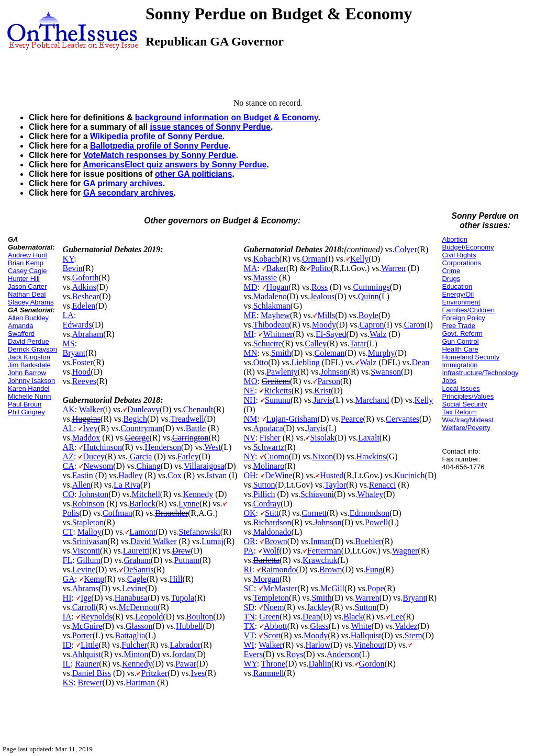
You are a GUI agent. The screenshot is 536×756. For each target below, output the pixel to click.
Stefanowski (200, 532)
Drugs (451, 279)
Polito (321, 268)
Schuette (268, 343)
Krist (322, 391)
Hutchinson (103, 447)
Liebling (306, 362)
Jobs (449, 381)
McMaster (281, 588)
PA (248, 551)
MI (249, 334)
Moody (324, 325)
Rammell (269, 673)
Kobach (266, 259)
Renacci (383, 485)
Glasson (139, 626)
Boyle (368, 315)
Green (269, 617)
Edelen (84, 306)
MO (250, 381)
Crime (451, 271)
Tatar (358, 343)
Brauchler (171, 513)
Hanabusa (131, 598)
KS (68, 682)
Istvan (216, 475)
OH (249, 475)
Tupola (182, 598)
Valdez (406, 626)
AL (68, 428)
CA (69, 466)
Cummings (372, 287)
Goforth (86, 278)
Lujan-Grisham (292, 419)
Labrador (186, 645)
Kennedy (198, 494)
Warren (393, 268)
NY (249, 456)
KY (69, 259)
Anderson (343, 654)
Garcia (140, 456)
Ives (198, 673)
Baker (276, 268)
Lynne (189, 504)
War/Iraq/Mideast (468, 420)
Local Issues (461, 388)
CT (68, 532)
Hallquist (366, 635)
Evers (253, 654)
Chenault (198, 409)
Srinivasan (90, 541)
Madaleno (270, 296)
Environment (461, 302)
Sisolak (322, 438)
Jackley (319, 607)
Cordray (267, 504)
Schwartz (269, 447)
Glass (319, 626)
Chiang (149, 466)
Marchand (372, 400)
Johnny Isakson (31, 381)
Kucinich (410, 475)
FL (68, 560)
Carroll (84, 607)
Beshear (86, 296)
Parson (329, 381)
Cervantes (403, 419)
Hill (176, 579)
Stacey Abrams (31, 302)
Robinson (88, 504)
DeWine (279, 475)
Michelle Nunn (29, 396)
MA (250, 268)
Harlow (318, 645)
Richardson (272, 522)
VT (249, 635)
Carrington (190, 438)
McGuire (87, 626)
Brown (276, 541)
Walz (378, 334)
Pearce (352, 419)
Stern (414, 635)
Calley (316, 343)
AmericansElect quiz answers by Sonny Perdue (175, 165)
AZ (68, 456)
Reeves (84, 381)
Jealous (322, 296)
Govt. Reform (462, 334)
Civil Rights (459, 255)
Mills (326, 315)
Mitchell (146, 494)
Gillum (89, 560)
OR (249, 541)
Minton (136, 654)
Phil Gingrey (26, 412)
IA (67, 617)
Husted (332, 475)
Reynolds (96, 617)
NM (250, 419)
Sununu (278, 400)
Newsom (98, 466)
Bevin (73, 268)
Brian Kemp (26, 263)
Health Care (460, 349)
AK (69, 409)
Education (457, 286)
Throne (273, 664)
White (361, 626)
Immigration (460, 365)
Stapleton (88, 522)
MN (250, 353)
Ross (320, 287)
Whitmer (278, 334)
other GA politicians (194, 174)
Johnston (93, 494)
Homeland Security (471, 357)
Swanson (386, 372)
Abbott (275, 626)
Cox (175, 475)
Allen (82, 485)
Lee (397, 617)
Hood (82, 372)
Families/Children (468, 310)
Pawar (186, 664)
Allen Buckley (28, 318)
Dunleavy (143, 409)
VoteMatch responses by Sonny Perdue (160, 155)
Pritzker (154, 673)
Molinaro (269, 466)
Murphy (382, 353)
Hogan (278, 287)
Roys (294, 654)
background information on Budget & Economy (227, 117)
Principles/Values (468, 396)
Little (90, 645)
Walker (91, 409)
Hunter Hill (24, 279)
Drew (182, 551)
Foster (83, 362)
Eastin (83, 475)
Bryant (74, 353)
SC (249, 588)
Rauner (87, 664)
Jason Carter (27, 286)
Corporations (461, 263)
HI (67, 598)
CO (69, 494)
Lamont (142, 532)
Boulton (200, 617)
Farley (188, 456)
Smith (281, 353)
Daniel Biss (92, 673)
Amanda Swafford (21, 330)
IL (67, 664)
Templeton (271, 598)
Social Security (464, 404)
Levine (84, 569)
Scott (272, 635)
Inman (321, 541)
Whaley (370, 494)
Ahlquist (87, 654)
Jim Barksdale (29, 365)
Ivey (90, 428)
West (213, 447)
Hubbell (189, 626)
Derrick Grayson (32, 349)
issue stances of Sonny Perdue (210, 127)
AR (69, 447)
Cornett (314, 513)
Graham (137, 560)
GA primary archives (123, 183)
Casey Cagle (27, 271)
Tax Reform (459, 412)
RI (248, 569)
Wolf (271, 551)
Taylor (336, 485)
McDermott (138, 607)
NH (249, 400)
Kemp (94, 579)
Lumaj (213, 541)
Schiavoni (317, 494)
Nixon (322, 456)
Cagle (137, 579)
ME (250, 315)
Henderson (163, 447)
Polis (71, 513)
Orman (314, 259)
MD (250, 287)
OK (249, 513)
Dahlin (320, 664)
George (137, 438)
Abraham (88, 334)
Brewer (90, 682)
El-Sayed (331, 334)
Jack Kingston (29, 357)
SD (249, 607)
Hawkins (371, 456)
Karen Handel (29, 388)
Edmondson (370, 513)
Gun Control (460, 341)
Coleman (330, 353)
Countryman (141, 428)
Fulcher (134, 645)
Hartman (141, 682)
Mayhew (275, 315)
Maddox (86, 438)
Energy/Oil (458, 294)
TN (249, 617)
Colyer (406, 249)
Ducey (94, 456)
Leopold (149, 617)
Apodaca (268, 428)
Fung (374, 569)
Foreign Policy (463, 318)
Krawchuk (320, 560)
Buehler (368, 541)
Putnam (187, 560)
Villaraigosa (204, 466)
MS (69, 343)
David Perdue (29, 341)
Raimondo (279, 569)
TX (249, 626)
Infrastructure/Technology (480, 373)
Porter (82, 635)
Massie (265, 278)
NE (249, 391)
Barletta (267, 560)
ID (67, 645)
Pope (376, 588)
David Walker (154, 541)
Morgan (266, 579)
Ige (86, 598)
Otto (261, 362)
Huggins (86, 419)
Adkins (84, 287)
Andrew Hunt (27, 255)
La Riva (127, 485)
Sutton (264, 485)
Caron (414, 325)
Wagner (405, 551)
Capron (371, 325)
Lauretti (136, 551)
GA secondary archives (129, 193)
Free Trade (459, 326)
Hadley (130, 475)
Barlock (143, 504)
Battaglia (130, 635)
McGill (332, 588)
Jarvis (323, 400)
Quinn (368, 296)
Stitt (272, 513)
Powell (376, 522)
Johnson (334, 372)
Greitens (276, 381)
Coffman (118, 513)
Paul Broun (25, 404)
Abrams (86, 588)
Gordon (372, 664)
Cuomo (277, 456)
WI (249, 645)
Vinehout (369, 645)
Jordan (183, 654)
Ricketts (277, 391)
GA (69, 579)
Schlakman (272, 306)
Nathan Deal (27, 294)
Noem (273, 607)
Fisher (270, 438)
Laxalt (369, 438)
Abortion (454, 239)
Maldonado (272, 532)
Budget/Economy (468, 247)
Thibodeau (271, 325)
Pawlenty (282, 372)
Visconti (86, 551)
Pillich (264, 494)
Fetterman (324, 551)
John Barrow (27, 373)
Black (353, 617)
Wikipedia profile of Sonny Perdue (156, 136)
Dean (421, 362)
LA (68, 315)
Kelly (360, 259)
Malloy (90, 532)
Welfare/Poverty (466, 428)
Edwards (77, 325)
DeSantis (139, 569)
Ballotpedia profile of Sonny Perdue (159, 146)
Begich (135, 419)
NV (249, 438)
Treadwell (187, 419)
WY (250, 664)
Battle (196, 428)
